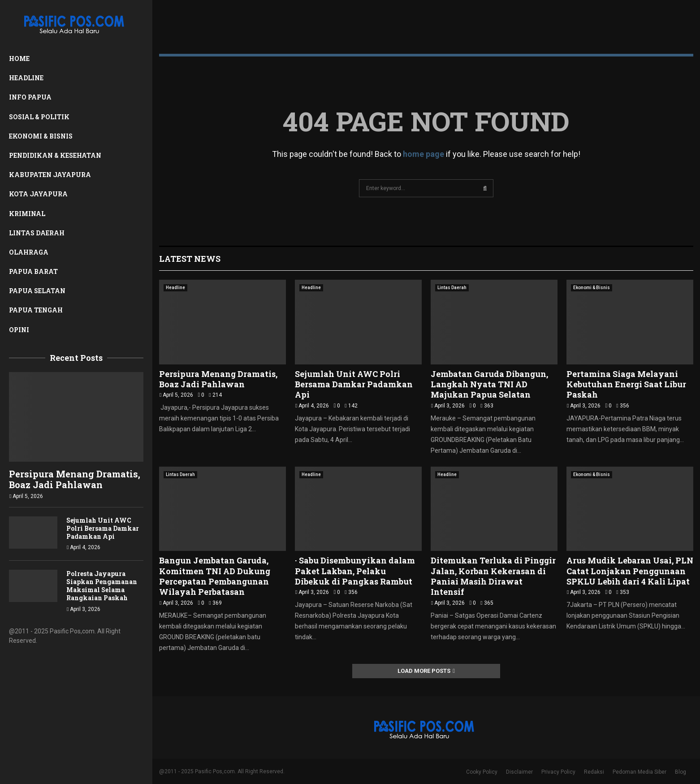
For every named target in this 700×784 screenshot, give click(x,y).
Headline (26, 78)
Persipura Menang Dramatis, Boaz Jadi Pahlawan (75, 479)
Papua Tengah (36, 310)
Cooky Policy (482, 772)
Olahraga (29, 252)
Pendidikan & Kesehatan (55, 155)
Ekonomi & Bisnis (41, 136)
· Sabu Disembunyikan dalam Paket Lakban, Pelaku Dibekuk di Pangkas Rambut (355, 571)
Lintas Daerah (37, 233)
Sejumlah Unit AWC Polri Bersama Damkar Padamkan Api (103, 528)
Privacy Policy (558, 772)
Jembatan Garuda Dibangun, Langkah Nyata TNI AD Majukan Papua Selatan (489, 384)
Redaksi (594, 772)
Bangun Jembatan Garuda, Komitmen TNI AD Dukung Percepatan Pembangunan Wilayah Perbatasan (215, 576)
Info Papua (30, 97)
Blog (681, 772)
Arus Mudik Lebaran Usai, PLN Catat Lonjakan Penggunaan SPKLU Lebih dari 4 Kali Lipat (630, 571)
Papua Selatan (37, 291)
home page (423, 154)
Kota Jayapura (38, 194)
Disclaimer (519, 772)
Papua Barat (33, 271)
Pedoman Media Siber (640, 772)
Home (19, 58)
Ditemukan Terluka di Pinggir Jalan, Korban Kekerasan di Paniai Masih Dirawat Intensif (493, 576)
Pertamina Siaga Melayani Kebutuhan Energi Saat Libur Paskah (626, 384)
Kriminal (27, 214)
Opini (19, 330)
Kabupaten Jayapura (50, 175)
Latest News (190, 259)
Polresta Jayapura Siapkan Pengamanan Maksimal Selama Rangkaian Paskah (102, 586)
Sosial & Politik (39, 117)
